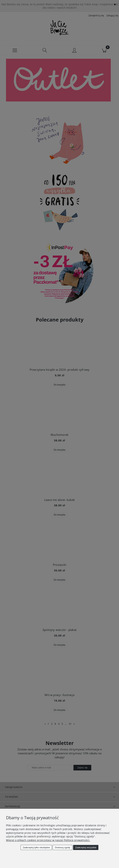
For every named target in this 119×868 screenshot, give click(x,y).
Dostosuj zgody (63, 848)
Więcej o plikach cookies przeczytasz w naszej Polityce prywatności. (48, 840)
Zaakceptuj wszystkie (86, 848)
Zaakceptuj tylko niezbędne (36, 848)
